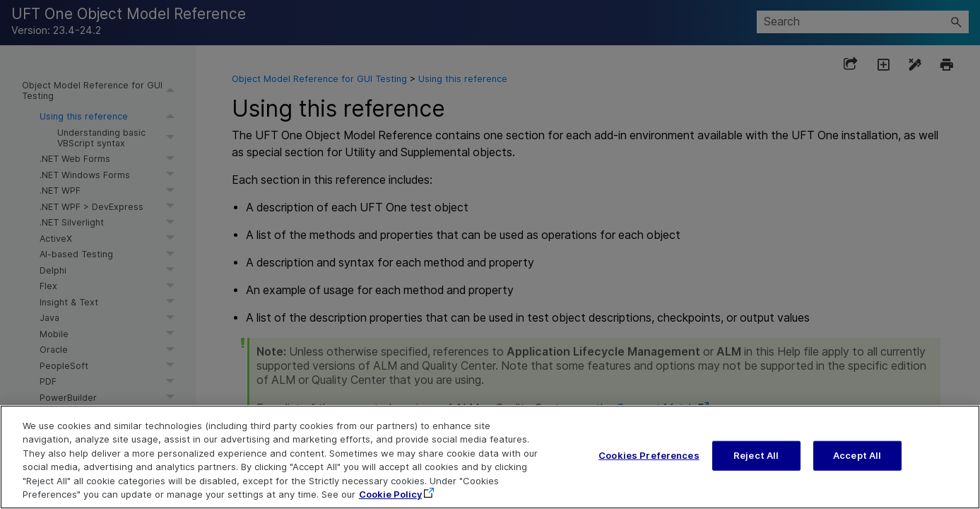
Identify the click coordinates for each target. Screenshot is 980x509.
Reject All (756, 455)
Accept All (857, 455)
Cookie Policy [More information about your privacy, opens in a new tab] (390, 494)
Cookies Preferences (649, 455)
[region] (490, 457)
